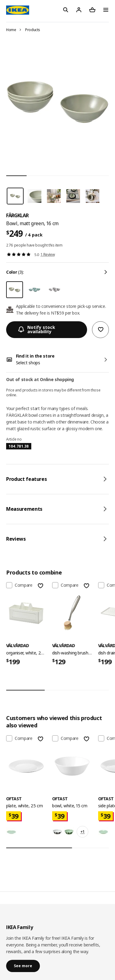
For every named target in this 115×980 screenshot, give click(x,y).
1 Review (48, 254)
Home (11, 30)
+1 (82, 832)
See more (23, 966)
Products (33, 30)
